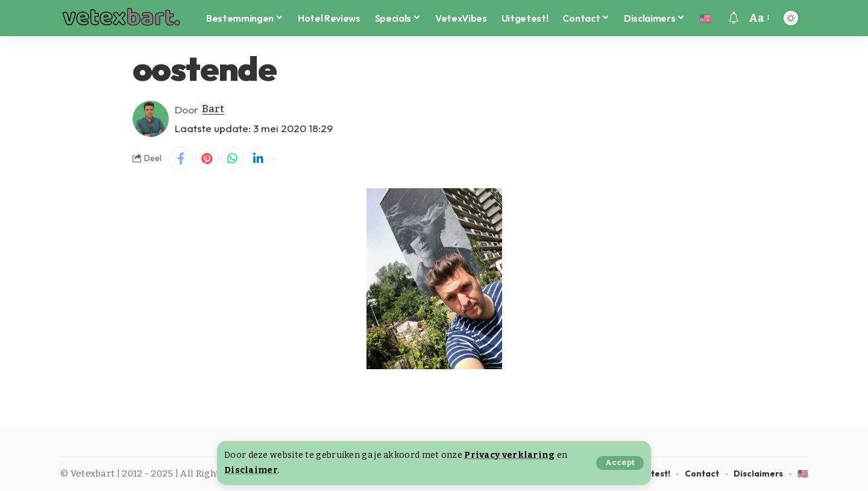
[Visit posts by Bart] (151, 119)
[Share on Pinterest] (207, 159)
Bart (213, 109)
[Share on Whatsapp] (233, 159)
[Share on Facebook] (181, 159)
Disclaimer (251, 470)
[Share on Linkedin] (259, 159)
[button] (620, 463)
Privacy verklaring (509, 455)
